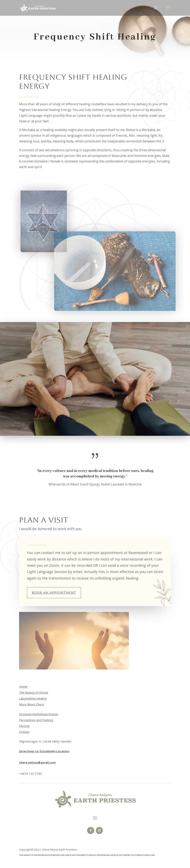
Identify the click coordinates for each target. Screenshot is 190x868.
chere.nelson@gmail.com (37, 762)
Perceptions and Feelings (36, 720)
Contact (24, 732)
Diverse (24, 726)
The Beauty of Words (34, 692)
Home (23, 687)
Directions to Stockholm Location (44, 751)
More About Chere (32, 704)
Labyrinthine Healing (33, 698)
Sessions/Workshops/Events (39, 714)
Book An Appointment (54, 593)
